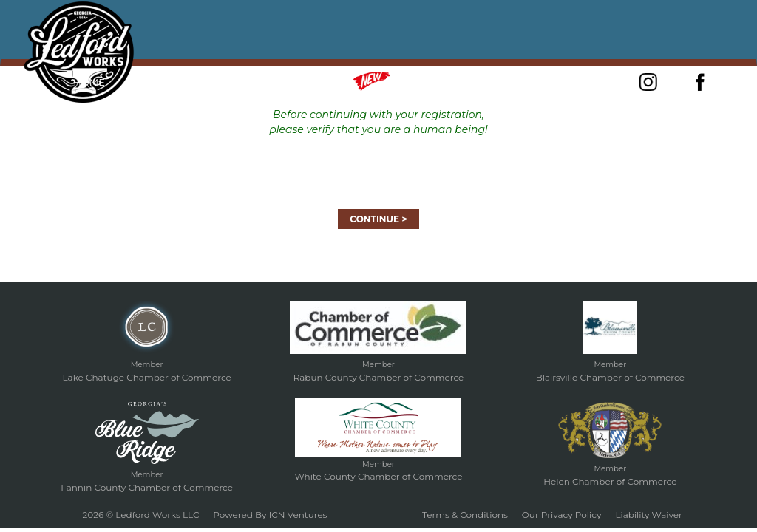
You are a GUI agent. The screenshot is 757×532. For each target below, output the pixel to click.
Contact (588, 82)
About (145, 82)
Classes (309, 82)
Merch (390, 81)
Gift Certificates (496, 82)
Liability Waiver (649, 515)
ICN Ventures (298, 515)
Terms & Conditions (465, 515)
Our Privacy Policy (562, 515)
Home (89, 82)
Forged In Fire (225, 82)
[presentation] (378, 166)
